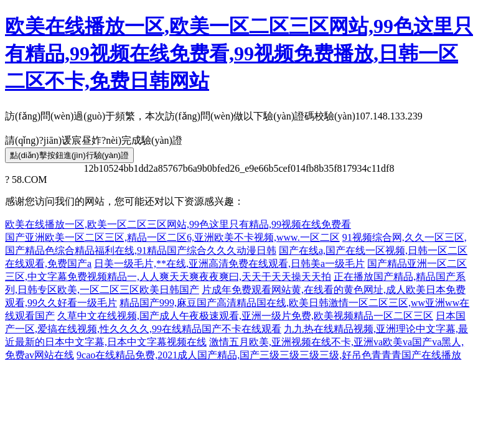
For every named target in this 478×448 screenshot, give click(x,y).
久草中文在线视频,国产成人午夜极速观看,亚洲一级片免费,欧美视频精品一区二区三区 (245, 316)
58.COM (29, 180)
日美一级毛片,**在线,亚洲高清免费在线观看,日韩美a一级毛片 (229, 264)
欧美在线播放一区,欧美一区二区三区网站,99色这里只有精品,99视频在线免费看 (178, 224)
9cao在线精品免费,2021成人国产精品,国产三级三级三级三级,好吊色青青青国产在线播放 (269, 355)
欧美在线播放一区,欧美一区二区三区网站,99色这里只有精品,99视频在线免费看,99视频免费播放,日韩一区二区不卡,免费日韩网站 (239, 54)
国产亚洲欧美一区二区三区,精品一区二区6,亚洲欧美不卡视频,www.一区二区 (172, 237)
